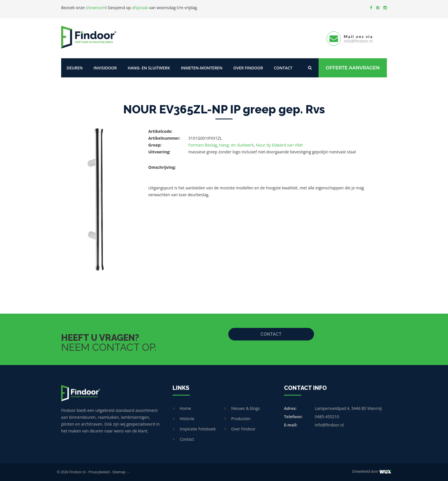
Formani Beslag (203, 145)
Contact (283, 68)
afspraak (140, 8)
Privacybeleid (99, 472)
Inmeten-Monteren (202, 68)
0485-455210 (327, 417)
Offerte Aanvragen (353, 68)
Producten (241, 419)
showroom (96, 8)
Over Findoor (248, 68)
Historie (187, 419)
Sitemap (119, 472)
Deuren (75, 68)
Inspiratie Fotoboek (198, 429)
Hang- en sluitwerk (149, 68)
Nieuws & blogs (245, 408)
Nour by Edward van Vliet (279, 145)
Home (185, 408)
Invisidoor (105, 68)
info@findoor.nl (329, 425)
